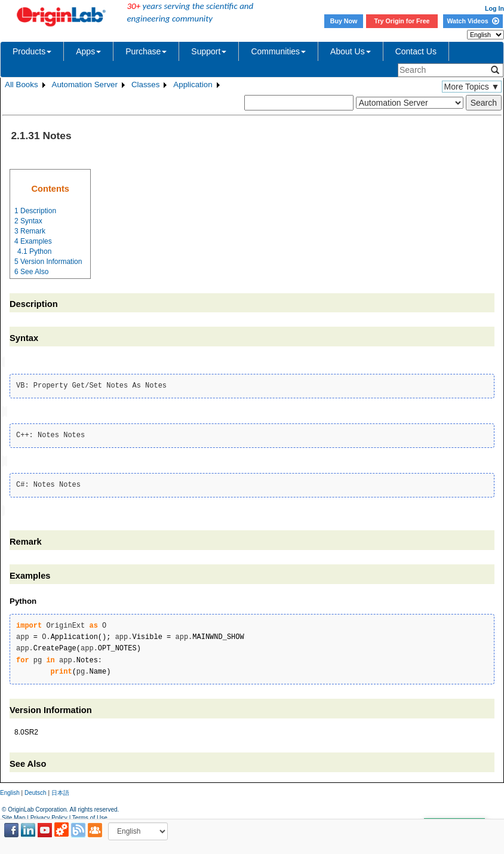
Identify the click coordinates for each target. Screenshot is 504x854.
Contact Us (416, 51)
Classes (145, 85)
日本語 (60, 790)
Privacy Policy (49, 815)
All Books (21, 85)
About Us (351, 51)
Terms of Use (90, 815)
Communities (278, 51)
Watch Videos (473, 21)
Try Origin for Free (402, 21)
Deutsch (36, 790)
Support (209, 51)
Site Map (13, 815)
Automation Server (85, 85)
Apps (88, 51)
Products (32, 51)
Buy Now (344, 21)
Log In (494, 8)
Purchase (146, 51)
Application (193, 85)
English (10, 790)
